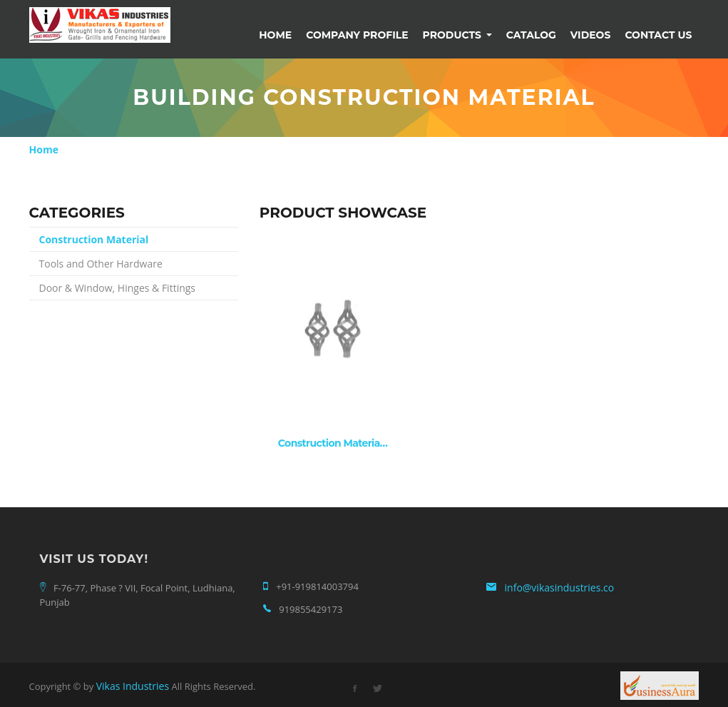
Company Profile (357, 35)
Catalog (531, 35)
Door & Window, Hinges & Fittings (118, 288)
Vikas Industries (133, 686)
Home (275, 35)
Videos (591, 35)
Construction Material (94, 239)
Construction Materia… (333, 444)
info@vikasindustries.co (560, 588)
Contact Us (658, 35)
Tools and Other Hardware (101, 264)
